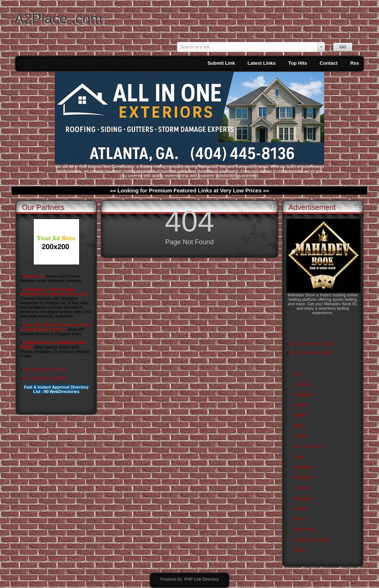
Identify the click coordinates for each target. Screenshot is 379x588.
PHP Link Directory (202, 579)
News (299, 457)
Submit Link (221, 63)
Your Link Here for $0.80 (44, 369)
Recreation (304, 467)
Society (301, 508)
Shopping (303, 498)
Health (300, 415)
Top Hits (298, 63)
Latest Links (262, 63)
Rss (355, 63)
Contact (329, 63)
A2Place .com (58, 19)
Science (301, 488)
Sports (300, 519)
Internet (301, 436)
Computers (304, 394)
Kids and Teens (308, 446)
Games (301, 405)
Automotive (304, 529)
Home (300, 426)
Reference (304, 477)
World (300, 550)
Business (303, 384)
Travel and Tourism (311, 540)
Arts (298, 374)
